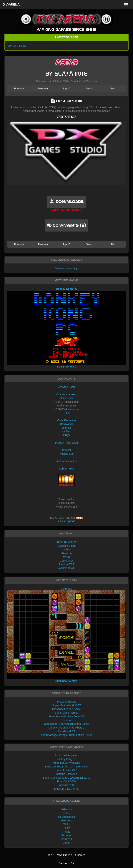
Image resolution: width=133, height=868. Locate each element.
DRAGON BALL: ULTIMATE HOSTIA (67, 767)
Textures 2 (67, 839)
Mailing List (66, 454)
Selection (66, 809)
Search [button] (90, 88)
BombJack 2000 (66, 781)
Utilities (66, 431)
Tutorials (66, 428)
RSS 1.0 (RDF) (66, 521)
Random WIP (66, 564)
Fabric (67, 832)
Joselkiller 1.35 (67, 785)
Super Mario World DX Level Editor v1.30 (66, 778)
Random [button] (43, 88)
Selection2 (66, 821)
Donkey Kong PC (66, 759)
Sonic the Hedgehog (67, 755)
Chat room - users (66, 394)
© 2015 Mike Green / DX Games (66, 855)
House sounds (66, 817)
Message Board (66, 387)
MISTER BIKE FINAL (66, 789)
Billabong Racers (66, 702)
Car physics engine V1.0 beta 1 (67, 728)
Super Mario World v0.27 (67, 705)
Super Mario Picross (66, 713)
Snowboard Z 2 (67, 731)
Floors (67, 828)
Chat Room (67, 549)
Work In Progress (66, 406)
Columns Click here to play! (66, 635)
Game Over (66, 398)
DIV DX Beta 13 (17, 46)
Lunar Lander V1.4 (66, 770)
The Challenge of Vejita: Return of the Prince (66, 735)
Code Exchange (66, 420)
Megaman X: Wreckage (66, 763)
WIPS (66, 557)
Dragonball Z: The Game (66, 709)
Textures (67, 835)
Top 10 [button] (66, 88)
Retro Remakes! (66, 542)
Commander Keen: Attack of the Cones (67, 724)
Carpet (66, 843)
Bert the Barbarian (66, 774)
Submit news (66, 469)
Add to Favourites (66, 461)
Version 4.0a (67, 863)
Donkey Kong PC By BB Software (66, 328)
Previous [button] (19, 88)
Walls (66, 824)
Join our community (66, 268)
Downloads (66, 424)
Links (67, 413)
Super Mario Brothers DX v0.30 (67, 716)
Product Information (66, 443)
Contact (66, 450)
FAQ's (66, 435)
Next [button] (114, 88)
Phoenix (67, 720)
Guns (66, 813)
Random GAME (66, 568)
